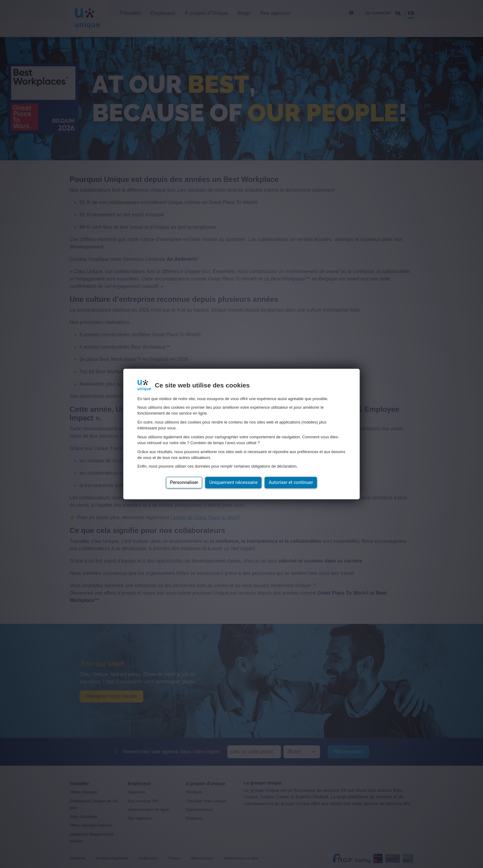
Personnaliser (184, 482)
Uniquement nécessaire (233, 482)
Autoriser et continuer (291, 482)
